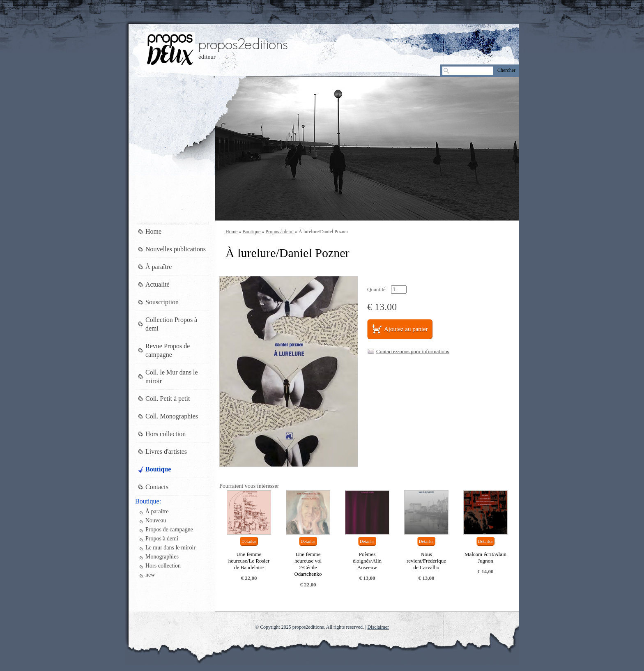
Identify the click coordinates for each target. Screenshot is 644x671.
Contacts (157, 487)
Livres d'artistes (166, 452)
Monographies (162, 557)
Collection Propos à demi (171, 324)
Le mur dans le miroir (170, 548)
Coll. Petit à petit (168, 399)
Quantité (376, 289)
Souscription (162, 302)
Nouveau (156, 520)
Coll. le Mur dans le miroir (172, 377)
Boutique (251, 232)
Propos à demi (279, 232)
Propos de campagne (169, 530)
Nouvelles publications (176, 249)
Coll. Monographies (172, 416)
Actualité (158, 284)
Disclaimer (378, 627)
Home (231, 232)
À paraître (159, 267)
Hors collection (166, 434)
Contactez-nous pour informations (413, 351)
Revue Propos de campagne (168, 350)
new (150, 575)
